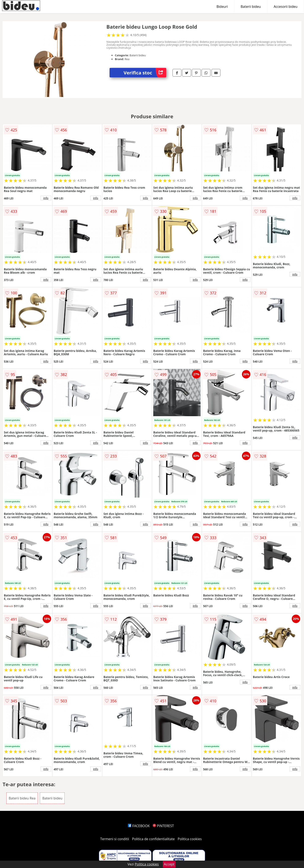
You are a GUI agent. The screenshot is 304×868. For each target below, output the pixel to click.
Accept (169, 864)
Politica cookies (190, 839)
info (46, 198)
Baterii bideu (251, 7)
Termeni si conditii (115, 839)
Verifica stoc (145, 73)
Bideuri (222, 7)
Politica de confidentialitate (153, 839)
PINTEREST (163, 826)
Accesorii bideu (286, 7)
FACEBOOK (139, 826)
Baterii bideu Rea (22, 798)
